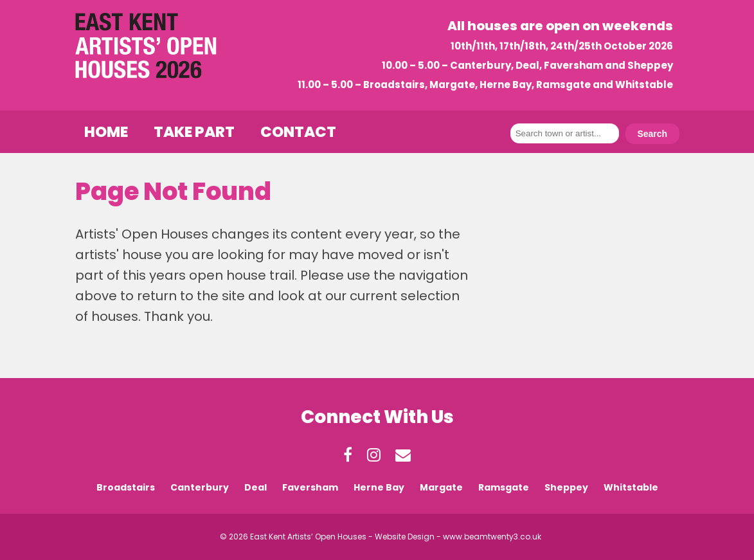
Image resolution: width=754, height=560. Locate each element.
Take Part (194, 132)
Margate (441, 487)
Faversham (310, 487)
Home (106, 132)
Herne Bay (379, 487)
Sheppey (566, 487)
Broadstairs (126, 487)
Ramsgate (504, 487)
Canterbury (200, 487)
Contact (298, 132)
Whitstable (631, 487)
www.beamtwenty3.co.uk (492, 537)
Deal (256, 487)
